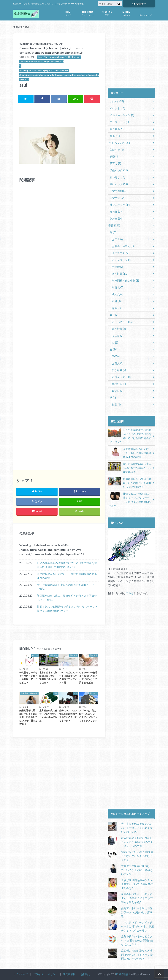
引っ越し (117, 177)
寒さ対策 (120, 274)
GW (116, 356)
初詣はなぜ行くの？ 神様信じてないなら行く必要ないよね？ (137, 856)
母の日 (118, 391)
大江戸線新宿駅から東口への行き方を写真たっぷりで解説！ (67, 587)
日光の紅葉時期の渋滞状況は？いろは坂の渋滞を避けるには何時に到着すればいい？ (67, 565)
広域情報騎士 (123, 974)
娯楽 (114, 157)
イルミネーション (122, 115)
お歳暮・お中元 (123, 246)
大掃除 (118, 267)
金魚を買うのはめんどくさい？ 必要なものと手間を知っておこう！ (137, 940)
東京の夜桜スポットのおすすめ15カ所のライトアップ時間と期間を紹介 (137, 898)
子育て (115, 163)
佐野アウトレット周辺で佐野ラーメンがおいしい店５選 (137, 912)
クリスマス (120, 253)
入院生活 (117, 150)
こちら (130, 593)
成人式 (118, 294)
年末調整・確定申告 (125, 281)
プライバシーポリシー (45, 974)
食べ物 (116, 212)
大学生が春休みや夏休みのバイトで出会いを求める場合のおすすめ (137, 828)
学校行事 (119, 384)
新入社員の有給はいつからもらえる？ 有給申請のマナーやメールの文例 (137, 842)
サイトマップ (145, 15)
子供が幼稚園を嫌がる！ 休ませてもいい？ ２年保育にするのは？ (137, 884)
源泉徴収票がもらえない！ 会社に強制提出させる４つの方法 (67, 576)
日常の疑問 (118, 191)
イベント (117, 108)
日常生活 (117, 198)
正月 (116, 301)
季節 (107, 13)
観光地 (116, 129)
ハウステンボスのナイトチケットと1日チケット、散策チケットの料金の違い (137, 926)
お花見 (118, 363)
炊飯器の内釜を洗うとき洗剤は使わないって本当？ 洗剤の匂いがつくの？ (137, 954)
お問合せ (139, 4)
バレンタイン (122, 260)
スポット (126, 13)
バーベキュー (122, 322)
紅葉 (116, 405)
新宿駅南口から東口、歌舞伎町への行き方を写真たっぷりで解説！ (67, 598)
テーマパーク (119, 122)
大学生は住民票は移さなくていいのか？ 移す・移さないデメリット (137, 870)
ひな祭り (119, 370)
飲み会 (116, 219)
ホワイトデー (122, 377)
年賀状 (118, 287)
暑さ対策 (119, 329)
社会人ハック (120, 205)
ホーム (68, 13)
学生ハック (119, 170)
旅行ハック (119, 184)
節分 (116, 308)
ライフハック (88, 13)
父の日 (118, 336)
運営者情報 (69, 974)
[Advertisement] (63, 116)
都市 (115, 136)
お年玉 (118, 239)
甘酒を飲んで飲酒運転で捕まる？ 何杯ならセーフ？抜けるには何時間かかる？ (67, 609)
